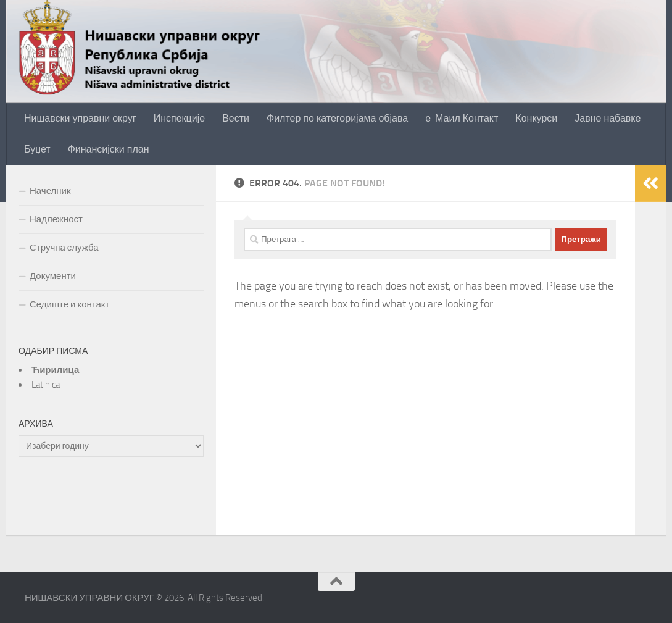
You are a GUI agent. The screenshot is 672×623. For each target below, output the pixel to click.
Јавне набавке (608, 118)
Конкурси (536, 118)
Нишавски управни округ (80, 118)
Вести (236, 118)
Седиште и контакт (69, 304)
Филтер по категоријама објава (337, 118)
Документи (53, 276)
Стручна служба (64, 248)
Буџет (37, 149)
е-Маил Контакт (462, 118)
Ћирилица (55, 370)
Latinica (46, 385)
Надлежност (56, 219)
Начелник (50, 191)
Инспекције (179, 118)
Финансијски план (109, 149)
